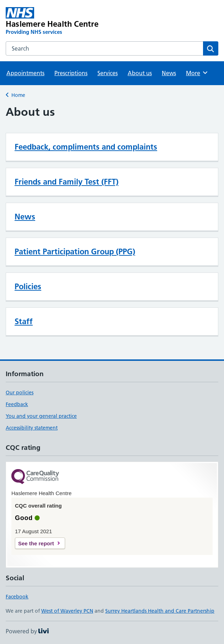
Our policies (20, 393)
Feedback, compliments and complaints (86, 147)
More (197, 73)
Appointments (25, 73)
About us (140, 73)
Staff (24, 321)
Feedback (17, 404)
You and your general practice (41, 416)
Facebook (17, 597)
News (169, 73)
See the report (36, 543)
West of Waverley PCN (67, 611)
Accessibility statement (32, 428)
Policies (28, 286)
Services (108, 73)
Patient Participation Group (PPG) (75, 251)
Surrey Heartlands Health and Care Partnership (160, 611)
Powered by (27, 631)
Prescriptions (71, 73)
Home (18, 95)
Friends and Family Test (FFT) (66, 182)
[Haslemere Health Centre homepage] (70, 21)
